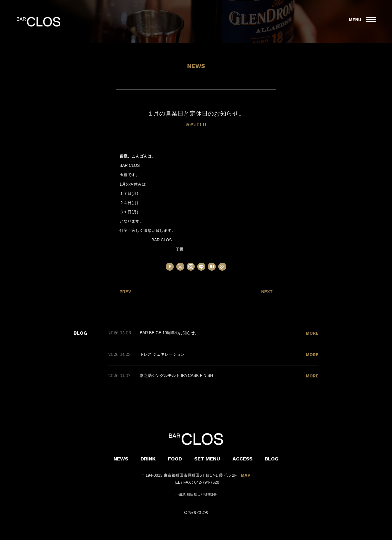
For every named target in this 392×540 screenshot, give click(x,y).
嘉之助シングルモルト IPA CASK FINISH (176, 376)
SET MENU (207, 459)
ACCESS (242, 459)
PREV (125, 292)
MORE (312, 333)
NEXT (267, 292)
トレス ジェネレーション (162, 354)
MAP (246, 475)
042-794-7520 (207, 482)
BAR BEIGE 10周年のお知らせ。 (169, 333)
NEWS (121, 459)
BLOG (272, 459)
